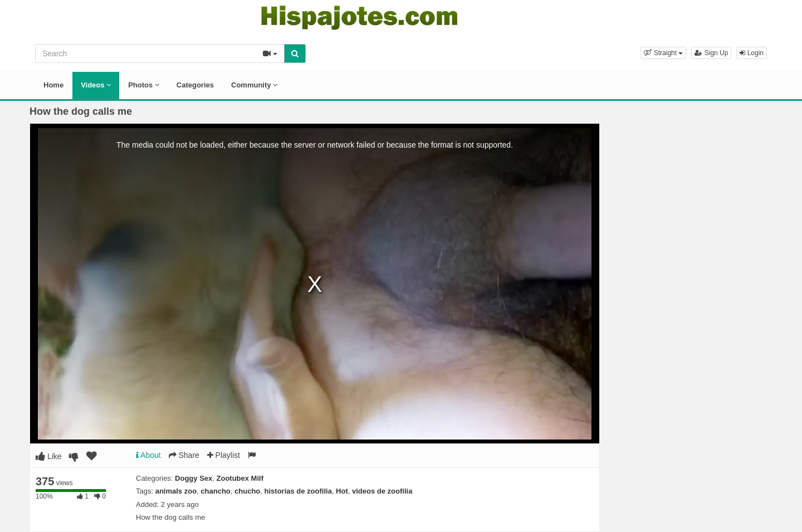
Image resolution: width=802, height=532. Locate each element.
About (148, 455)
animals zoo (176, 491)
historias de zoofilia (298, 491)
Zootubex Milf (240, 478)
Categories (195, 85)
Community (254, 85)
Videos (96, 85)
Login (752, 53)
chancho (215, 491)
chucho (247, 491)
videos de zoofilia (382, 491)
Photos (144, 85)
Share (184, 455)
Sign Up (711, 53)
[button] (663, 53)
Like (49, 456)
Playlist (224, 455)
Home (53, 85)
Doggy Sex (194, 478)
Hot (342, 491)
